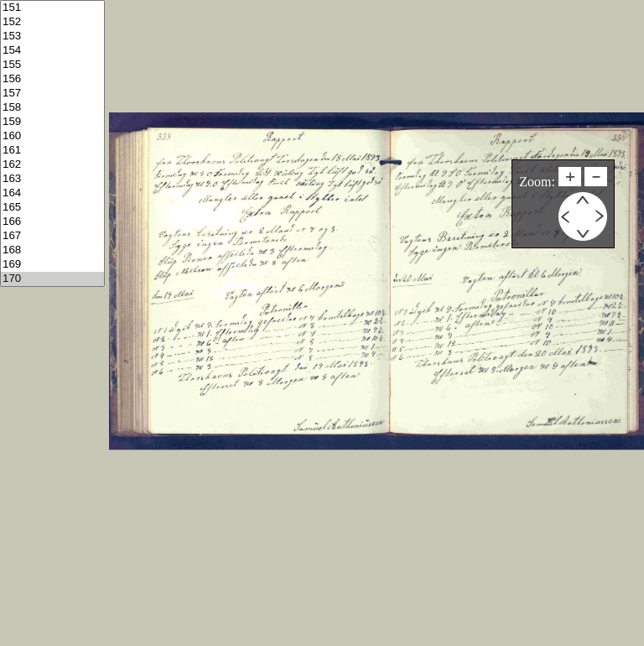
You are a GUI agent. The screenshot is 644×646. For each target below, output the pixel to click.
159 (52, 122)
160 (52, 136)
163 (52, 179)
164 (52, 193)
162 (52, 165)
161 (52, 151)
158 (52, 108)
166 (52, 222)
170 (52, 279)
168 (52, 250)
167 (52, 236)
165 (52, 208)
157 (52, 94)
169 (52, 265)
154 (52, 51)
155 (52, 65)
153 (52, 36)
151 (52, 8)
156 (52, 79)
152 (52, 22)
